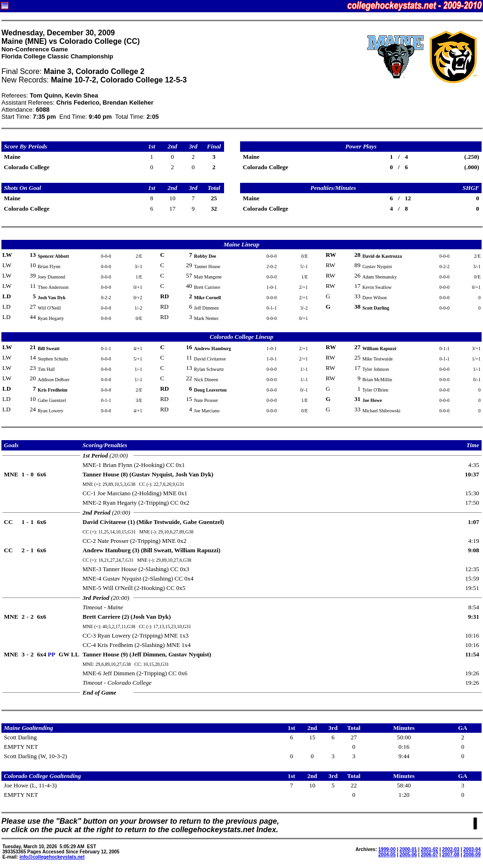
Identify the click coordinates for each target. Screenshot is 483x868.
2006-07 (429, 855)
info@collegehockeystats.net (52, 857)
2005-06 (408, 855)
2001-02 (429, 849)
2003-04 (472, 849)
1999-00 (387, 849)
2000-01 (408, 849)
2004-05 (387, 855)
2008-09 (472, 855)
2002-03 (451, 849)
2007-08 (451, 855)
